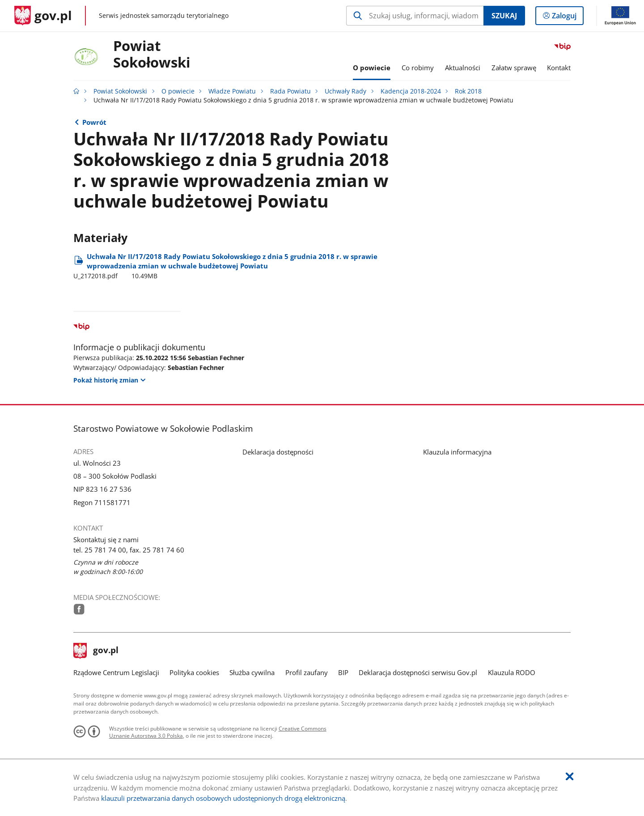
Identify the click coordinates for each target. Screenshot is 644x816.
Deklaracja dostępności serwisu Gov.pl (418, 672)
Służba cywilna (252, 672)
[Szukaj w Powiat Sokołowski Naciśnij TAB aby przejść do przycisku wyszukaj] (415, 16)
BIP (343, 672)
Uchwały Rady (345, 91)
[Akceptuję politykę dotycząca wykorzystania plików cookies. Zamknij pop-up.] (570, 777)
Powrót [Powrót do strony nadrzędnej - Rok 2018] (94, 122)
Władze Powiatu (232, 91)
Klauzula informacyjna (457, 452)
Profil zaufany (307, 672)
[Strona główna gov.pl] (43, 16)
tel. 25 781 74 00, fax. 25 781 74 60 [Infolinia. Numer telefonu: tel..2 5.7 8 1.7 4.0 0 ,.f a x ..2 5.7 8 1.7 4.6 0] (129, 550)
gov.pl (96, 651)
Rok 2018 (468, 91)
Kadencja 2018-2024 (411, 91)
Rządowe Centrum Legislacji (116, 672)
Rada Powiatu (290, 91)
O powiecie (178, 91)
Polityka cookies (194, 672)
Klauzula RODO (512, 672)
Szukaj (504, 16)
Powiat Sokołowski (152, 55)
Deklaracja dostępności (278, 452)
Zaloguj (567, 17)
